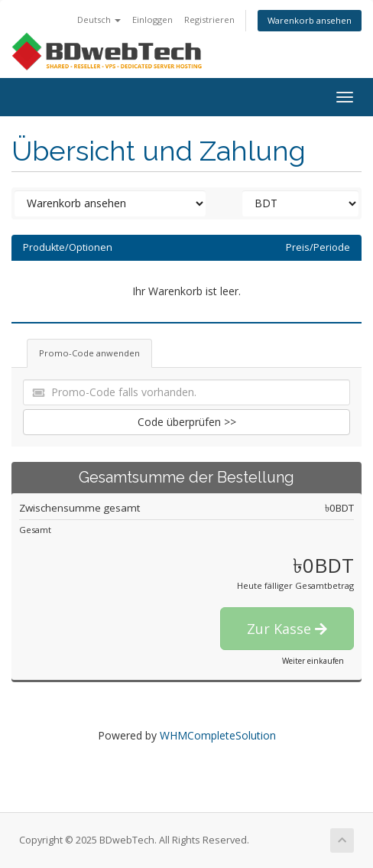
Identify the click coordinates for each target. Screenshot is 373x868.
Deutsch (99, 20)
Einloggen (152, 20)
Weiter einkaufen (313, 661)
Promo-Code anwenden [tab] (89, 353)
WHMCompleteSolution (218, 735)
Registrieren (209, 20)
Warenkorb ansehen (310, 20)
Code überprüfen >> (187, 422)
